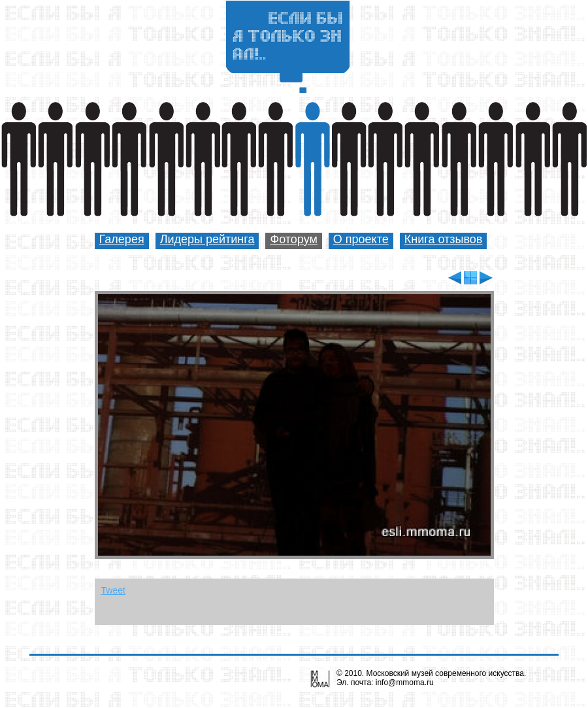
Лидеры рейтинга (207, 239)
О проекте (361, 239)
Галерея (122, 239)
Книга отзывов (444, 239)
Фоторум (293, 239)
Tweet (113, 590)
